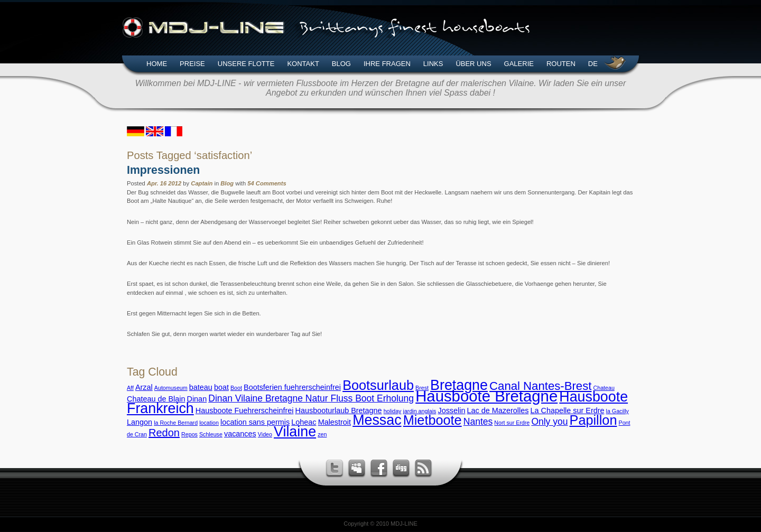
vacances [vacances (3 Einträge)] (240, 434)
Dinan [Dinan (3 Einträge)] (197, 399)
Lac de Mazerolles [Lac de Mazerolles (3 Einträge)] (498, 410)
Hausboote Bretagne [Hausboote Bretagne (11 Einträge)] (486, 396)
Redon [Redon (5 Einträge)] (164, 433)
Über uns (473, 64)
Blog (341, 64)
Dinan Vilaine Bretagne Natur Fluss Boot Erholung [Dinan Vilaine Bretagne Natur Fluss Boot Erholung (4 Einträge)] (311, 398)
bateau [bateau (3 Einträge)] (201, 387)
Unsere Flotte (246, 64)
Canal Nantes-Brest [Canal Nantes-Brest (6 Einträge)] (540, 386)
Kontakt (303, 64)
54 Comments (267, 183)
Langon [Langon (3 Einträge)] (140, 422)
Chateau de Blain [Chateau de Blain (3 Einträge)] (156, 399)
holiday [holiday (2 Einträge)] (393, 411)
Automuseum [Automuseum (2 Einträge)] (171, 388)
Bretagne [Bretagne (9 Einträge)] (459, 385)
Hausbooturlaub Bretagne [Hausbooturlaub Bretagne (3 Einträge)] (339, 410)
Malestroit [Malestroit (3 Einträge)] (335, 422)
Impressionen (163, 170)
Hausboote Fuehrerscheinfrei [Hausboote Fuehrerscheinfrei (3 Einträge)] (245, 410)
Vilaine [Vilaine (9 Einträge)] (295, 432)
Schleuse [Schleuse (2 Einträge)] (211, 434)
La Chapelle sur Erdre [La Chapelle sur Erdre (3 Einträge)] (567, 410)
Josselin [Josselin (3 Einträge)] (451, 410)
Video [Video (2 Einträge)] (265, 434)
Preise (192, 64)
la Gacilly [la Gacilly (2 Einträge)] (618, 411)
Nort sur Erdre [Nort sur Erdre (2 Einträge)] (512, 423)
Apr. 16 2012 (164, 183)
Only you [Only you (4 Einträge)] (549, 422)
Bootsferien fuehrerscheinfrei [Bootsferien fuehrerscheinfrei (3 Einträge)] (292, 387)
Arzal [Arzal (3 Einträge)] (144, 387)
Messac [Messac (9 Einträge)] (377, 420)
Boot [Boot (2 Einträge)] (236, 388)
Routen (561, 64)
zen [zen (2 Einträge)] (322, 434)
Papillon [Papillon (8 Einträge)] (593, 420)
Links (433, 64)
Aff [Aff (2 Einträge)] (130, 388)
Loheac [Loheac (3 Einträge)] (304, 422)
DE (593, 64)
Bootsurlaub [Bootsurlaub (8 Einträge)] (378, 385)
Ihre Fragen (387, 64)
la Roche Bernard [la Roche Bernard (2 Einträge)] (176, 423)
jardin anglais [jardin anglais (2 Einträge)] (420, 411)
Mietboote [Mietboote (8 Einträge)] (433, 420)
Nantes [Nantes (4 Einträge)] (478, 422)
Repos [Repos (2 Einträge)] (189, 434)
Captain (202, 183)
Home (157, 64)
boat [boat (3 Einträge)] (221, 387)
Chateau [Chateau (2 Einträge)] (604, 388)
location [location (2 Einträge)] (209, 423)
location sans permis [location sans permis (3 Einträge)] (255, 422)
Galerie (519, 64)
